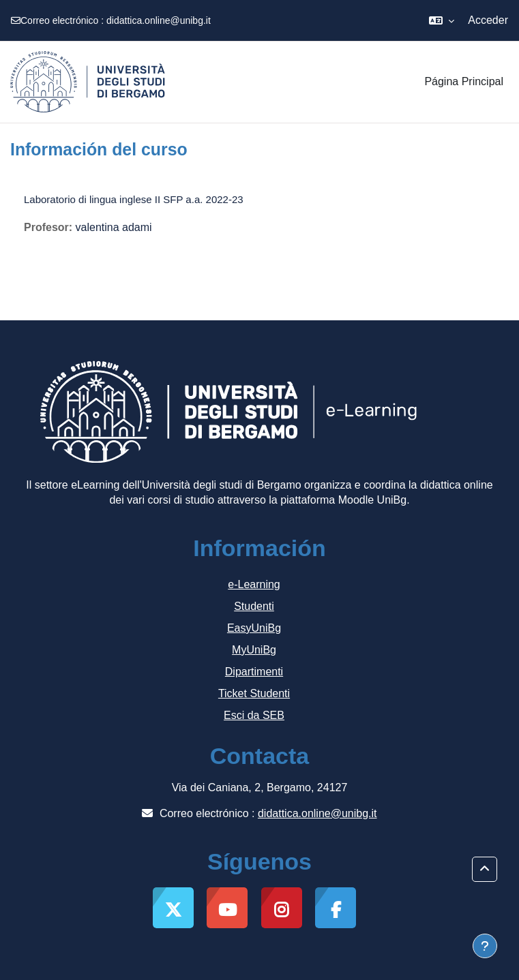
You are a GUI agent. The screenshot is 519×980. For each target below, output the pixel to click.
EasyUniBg (254, 628)
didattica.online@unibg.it (159, 20)
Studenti (254, 606)
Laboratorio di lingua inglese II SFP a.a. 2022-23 (134, 199)
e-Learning (254, 584)
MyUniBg (254, 650)
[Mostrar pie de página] (485, 946)
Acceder (488, 20)
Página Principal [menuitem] (464, 81)
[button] (442, 20)
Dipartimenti (254, 672)
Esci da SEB (254, 715)
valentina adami (114, 227)
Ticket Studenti (254, 693)
